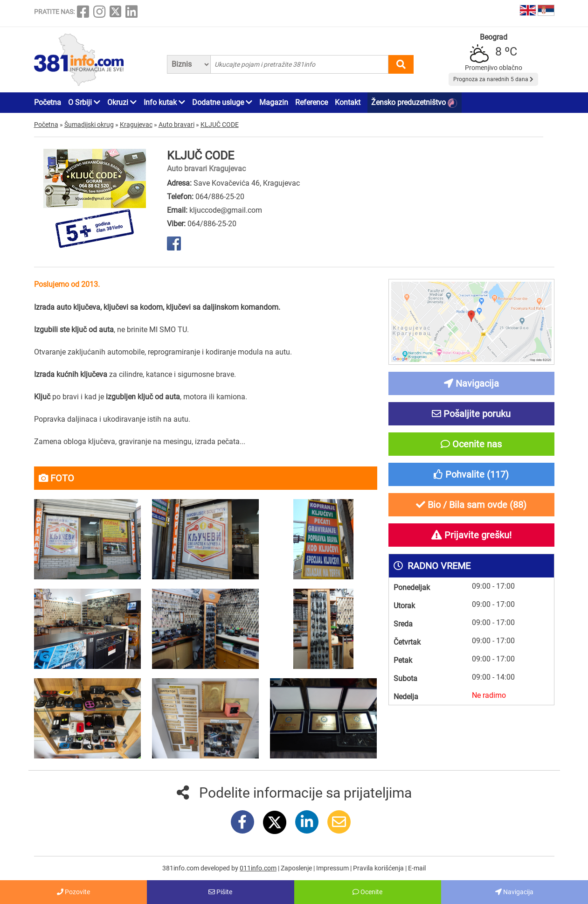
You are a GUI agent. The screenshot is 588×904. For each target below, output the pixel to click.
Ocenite (367, 892)
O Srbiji (84, 102)
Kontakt (348, 102)
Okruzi (122, 102)
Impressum (333, 868)
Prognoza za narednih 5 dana (493, 79)
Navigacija (514, 892)
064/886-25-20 (220, 197)
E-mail (417, 868)
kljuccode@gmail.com (226, 210)
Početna (48, 102)
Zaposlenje (297, 868)
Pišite (220, 892)
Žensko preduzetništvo (414, 103)
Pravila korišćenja (379, 868)
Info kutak (164, 102)
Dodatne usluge (222, 102)
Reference (311, 102)
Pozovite (73, 892)
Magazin (274, 102)
